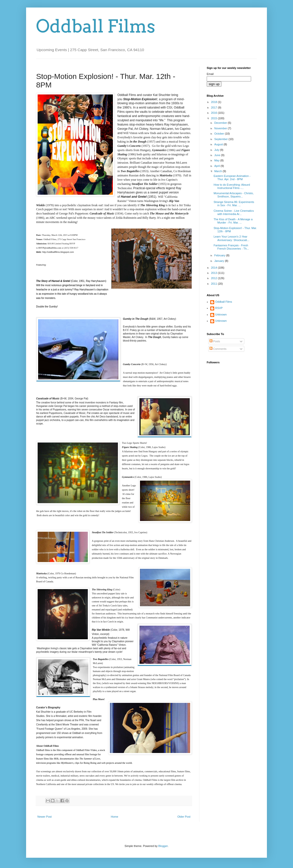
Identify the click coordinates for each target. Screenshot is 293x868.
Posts (215, 341)
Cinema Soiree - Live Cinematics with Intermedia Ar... (234, 212)
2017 (214, 107)
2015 (214, 118)
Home (115, 817)
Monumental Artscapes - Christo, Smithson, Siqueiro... (234, 195)
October (219, 134)
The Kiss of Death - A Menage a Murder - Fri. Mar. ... (233, 221)
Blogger (163, 846)
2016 (214, 113)
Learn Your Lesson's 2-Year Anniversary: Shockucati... (231, 238)
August (219, 144)
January (219, 261)
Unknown (221, 314)
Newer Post (45, 817)
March (218, 171)
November (221, 128)
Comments (218, 349)
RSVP (219, 308)
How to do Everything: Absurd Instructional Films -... (232, 186)
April (217, 166)
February (220, 255)
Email (210, 74)
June (218, 155)
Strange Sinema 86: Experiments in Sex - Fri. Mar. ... (234, 204)
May (217, 160)
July (217, 150)
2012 (214, 278)
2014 (214, 268)
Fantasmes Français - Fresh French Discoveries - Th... (231, 247)
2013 (214, 273)
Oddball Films (96, 26)
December (221, 123)
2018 (214, 102)
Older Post (184, 817)
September (221, 139)
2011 (214, 284)
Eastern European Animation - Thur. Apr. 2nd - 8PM (232, 178)
